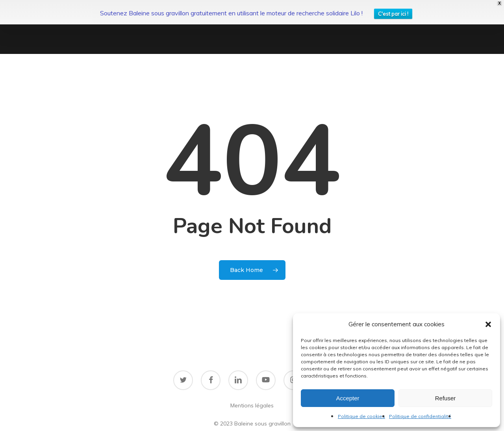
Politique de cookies (361, 416)
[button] (488, 324)
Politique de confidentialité (420, 416)
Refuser (446, 398)
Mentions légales (252, 384)
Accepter (347, 398)
